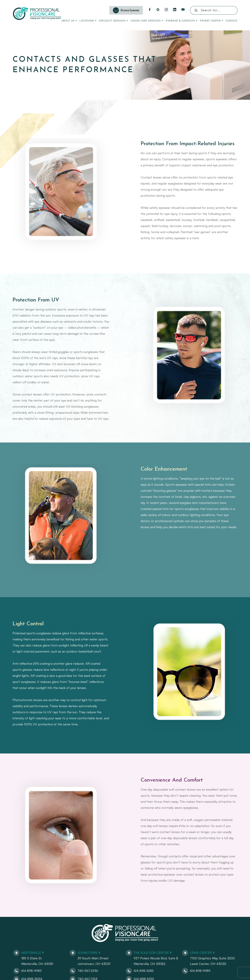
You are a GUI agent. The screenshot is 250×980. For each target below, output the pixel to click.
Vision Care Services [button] (147, 21)
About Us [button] (69, 21)
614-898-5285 (144, 971)
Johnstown (88, 953)
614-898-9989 (32, 971)
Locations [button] (88, 21)
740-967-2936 (88, 971)
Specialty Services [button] (113, 21)
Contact (232, 21)
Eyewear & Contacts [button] (182, 21)
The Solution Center (152, 953)
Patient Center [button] (211, 21)
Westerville (32, 953)
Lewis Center (202, 953)
